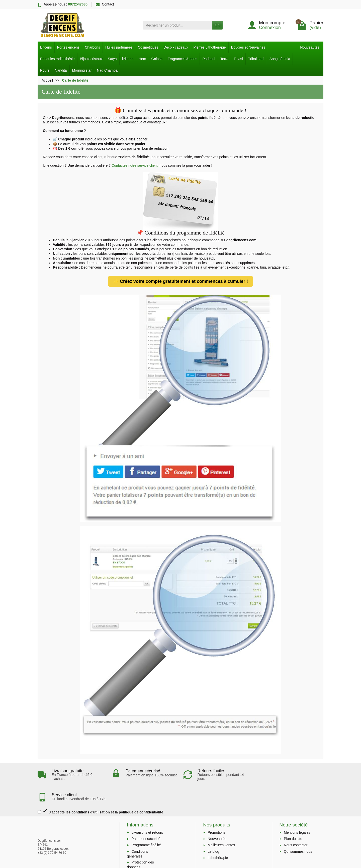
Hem (142, 59)
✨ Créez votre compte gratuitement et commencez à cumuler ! (180, 281)
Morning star (82, 70)
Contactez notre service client (135, 165)
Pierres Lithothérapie (210, 47)
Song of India (280, 59)
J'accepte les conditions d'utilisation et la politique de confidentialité (100, 790)
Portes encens (68, 47)
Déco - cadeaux (176, 47)
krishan (128, 59)
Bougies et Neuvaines (248, 47)
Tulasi (238, 59)
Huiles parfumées (119, 47)
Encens (46, 47)
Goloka (157, 59)
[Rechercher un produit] (177, 25)
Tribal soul (256, 59)
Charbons (92, 47)
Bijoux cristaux (91, 59)
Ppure (45, 70)
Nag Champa (107, 70)
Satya (112, 59)
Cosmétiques (148, 47)
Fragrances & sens (183, 59)
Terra (224, 59)
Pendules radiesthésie (57, 59)
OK (217, 25)
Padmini (209, 59)
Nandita (61, 70)
